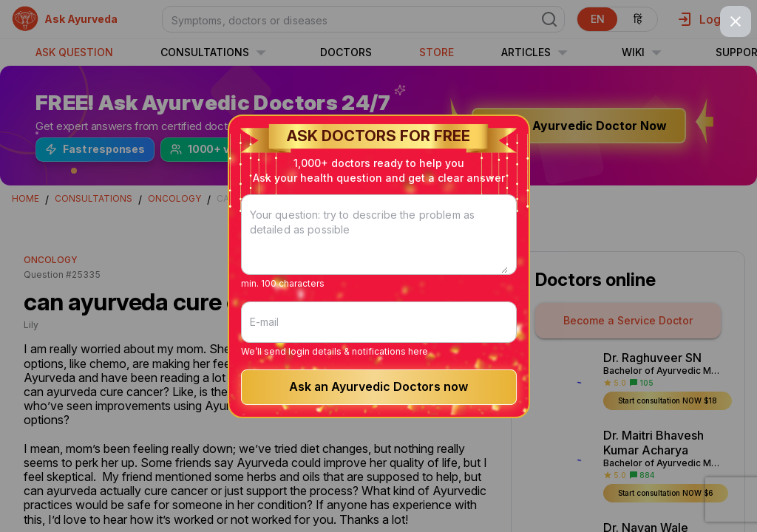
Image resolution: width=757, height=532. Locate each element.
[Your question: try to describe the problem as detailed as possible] (379, 243)
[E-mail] (379, 322)
